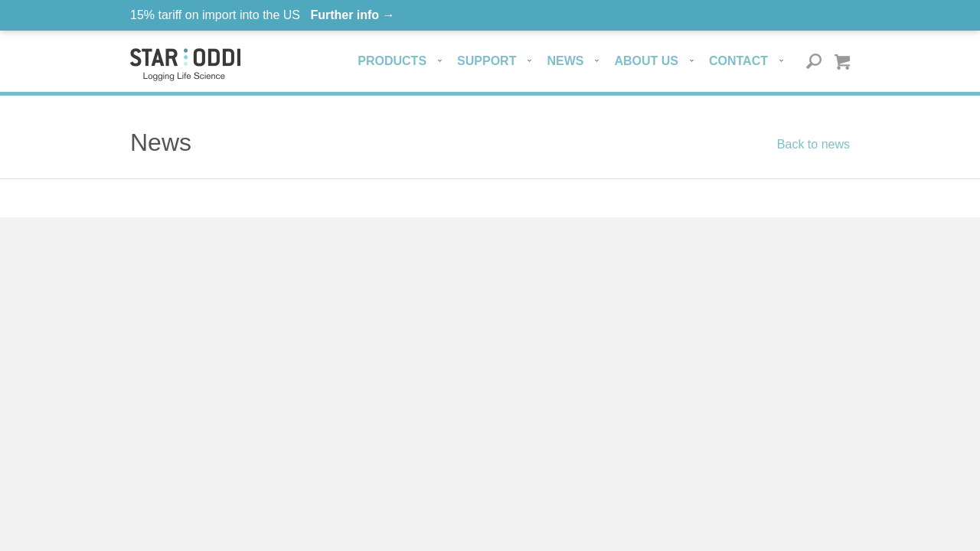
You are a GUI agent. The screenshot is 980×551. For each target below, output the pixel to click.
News (565, 61)
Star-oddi (185, 65)
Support (487, 61)
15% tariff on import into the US (263, 15)
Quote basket (842, 62)
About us (646, 61)
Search (814, 62)
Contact (738, 61)
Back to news (813, 144)
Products (392, 61)
